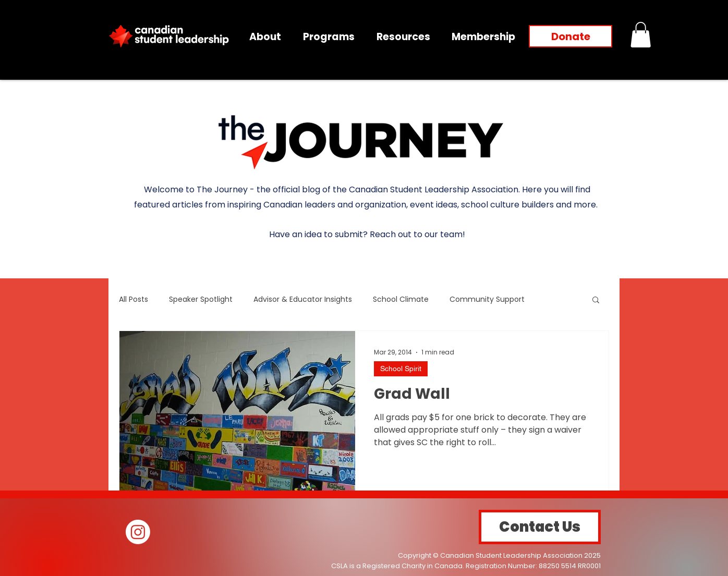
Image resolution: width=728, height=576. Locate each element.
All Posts (134, 299)
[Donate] (571, 36)
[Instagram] (138, 532)
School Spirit (401, 369)
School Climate (401, 299)
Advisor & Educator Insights (303, 299)
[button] (641, 35)
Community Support (487, 299)
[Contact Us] (540, 527)
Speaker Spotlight (201, 299)
